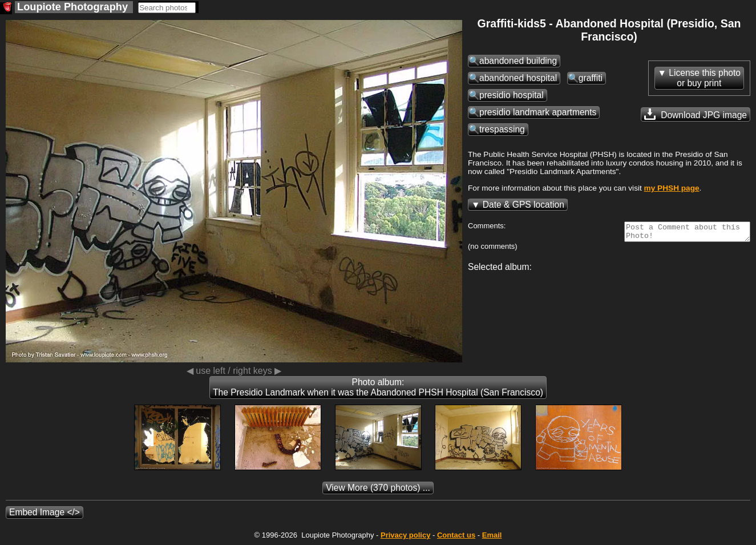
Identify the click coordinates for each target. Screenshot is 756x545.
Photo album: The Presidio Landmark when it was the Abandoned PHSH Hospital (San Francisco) (378, 387)
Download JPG (696, 114)
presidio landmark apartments (538, 112)
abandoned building (518, 61)
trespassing (502, 129)
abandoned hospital (518, 78)
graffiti (591, 78)
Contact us (456, 535)
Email (492, 535)
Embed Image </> (45, 512)
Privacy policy (405, 535)
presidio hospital (512, 95)
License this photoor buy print (705, 78)
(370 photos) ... (378, 488)
